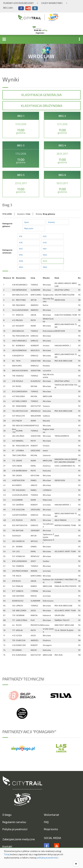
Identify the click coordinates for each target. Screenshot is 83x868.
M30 (21, 261)
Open (27, 222)
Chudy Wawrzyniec (52, 3)
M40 (45, 261)
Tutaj (7, 854)
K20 (45, 236)
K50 (21, 249)
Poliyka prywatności (15, 829)
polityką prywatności (47, 858)
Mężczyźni (29, 228)
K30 (21, 242)
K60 (45, 249)
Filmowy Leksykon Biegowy (18, 3)
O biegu (7, 815)
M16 (21, 255)
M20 (45, 255)
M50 (21, 267)
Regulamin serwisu (14, 822)
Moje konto (51, 829)
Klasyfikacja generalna (41, 95)
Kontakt (7, 846)
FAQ (46, 822)
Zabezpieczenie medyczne (19, 839)
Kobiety (51, 222)
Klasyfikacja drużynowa (42, 106)
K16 (21, 236)
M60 (45, 267)
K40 (45, 242)
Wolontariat (52, 815)
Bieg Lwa (8, 8)
